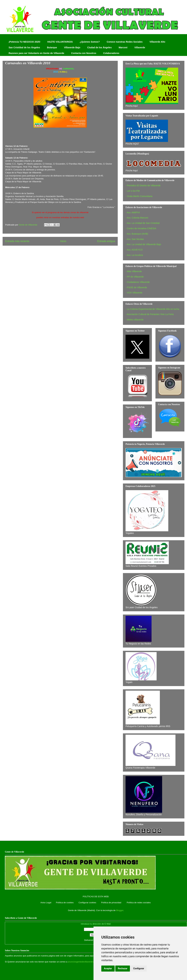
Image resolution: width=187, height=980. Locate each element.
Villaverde (140, 47)
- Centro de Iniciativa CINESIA (141, 228)
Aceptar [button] (108, 968)
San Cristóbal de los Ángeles (24, 47)
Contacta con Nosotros (84, 53)
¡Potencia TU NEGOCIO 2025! (24, 42)
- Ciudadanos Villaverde (138, 282)
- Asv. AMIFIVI (133, 212)
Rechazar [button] (123, 968)
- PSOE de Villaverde (136, 287)
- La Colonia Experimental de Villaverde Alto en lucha (152, 309)
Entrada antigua (106, 241)
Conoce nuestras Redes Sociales (125, 42)
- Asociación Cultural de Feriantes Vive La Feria (150, 314)
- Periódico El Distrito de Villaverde (143, 185)
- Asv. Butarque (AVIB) (137, 234)
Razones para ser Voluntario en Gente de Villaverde (36, 53)
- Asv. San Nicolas (135, 239)
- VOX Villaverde (134, 293)
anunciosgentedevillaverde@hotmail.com (87, 962)
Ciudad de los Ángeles (100, 47)
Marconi (123, 47)
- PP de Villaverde (135, 277)
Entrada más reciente (17, 241)
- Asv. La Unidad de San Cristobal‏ (143, 223)
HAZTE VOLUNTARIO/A (60, 42)
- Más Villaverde (134, 271)
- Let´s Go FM (133, 191)
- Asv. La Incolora (134, 255)
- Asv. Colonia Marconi (137, 218)
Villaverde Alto (157, 42)
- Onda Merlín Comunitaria (139, 196)
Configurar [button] (139, 968)
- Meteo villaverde (135, 320)
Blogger (120, 910)
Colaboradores (111, 53)
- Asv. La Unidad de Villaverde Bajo (143, 244)
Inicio (63, 241)
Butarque (52, 47)
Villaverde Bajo (72, 47)
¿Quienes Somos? (90, 42)
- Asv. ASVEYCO (134, 250)
